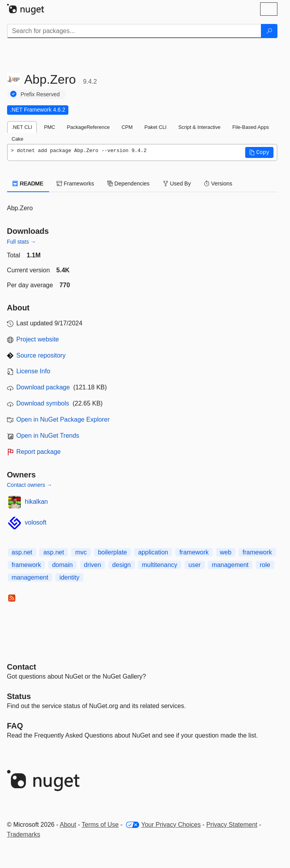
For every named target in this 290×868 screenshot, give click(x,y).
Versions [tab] (218, 184)
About (68, 825)
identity (69, 577)
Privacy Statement (232, 825)
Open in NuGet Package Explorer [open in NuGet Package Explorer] (63, 419)
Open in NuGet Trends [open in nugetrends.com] (48, 436)
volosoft (36, 522)
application (153, 552)
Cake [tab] (18, 139)
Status (19, 696)
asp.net (22, 552)
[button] (259, 152)
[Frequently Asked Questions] (15, 726)
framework (194, 552)
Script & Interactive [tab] (199, 127)
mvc (81, 552)
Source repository (41, 355)
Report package (39, 452)
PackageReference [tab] (88, 127)
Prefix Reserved (40, 94)
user (195, 565)
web (226, 552)
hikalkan (36, 502)
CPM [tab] (127, 127)
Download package (43, 387)
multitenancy (160, 565)
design (122, 565)
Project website (38, 339)
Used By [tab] (177, 184)
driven (93, 565)
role (265, 565)
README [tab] (28, 184)
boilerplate (112, 552)
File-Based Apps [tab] (251, 127)
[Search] (269, 31)
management (230, 565)
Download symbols (43, 403)
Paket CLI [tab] (156, 127)
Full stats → (22, 242)
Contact (22, 667)
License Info (33, 371)
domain (62, 565)
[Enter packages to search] (134, 31)
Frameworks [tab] (75, 184)
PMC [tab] (50, 127)
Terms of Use (100, 825)
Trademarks (24, 834)
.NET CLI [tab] (22, 127)
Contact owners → (30, 485)
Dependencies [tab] (128, 184)
